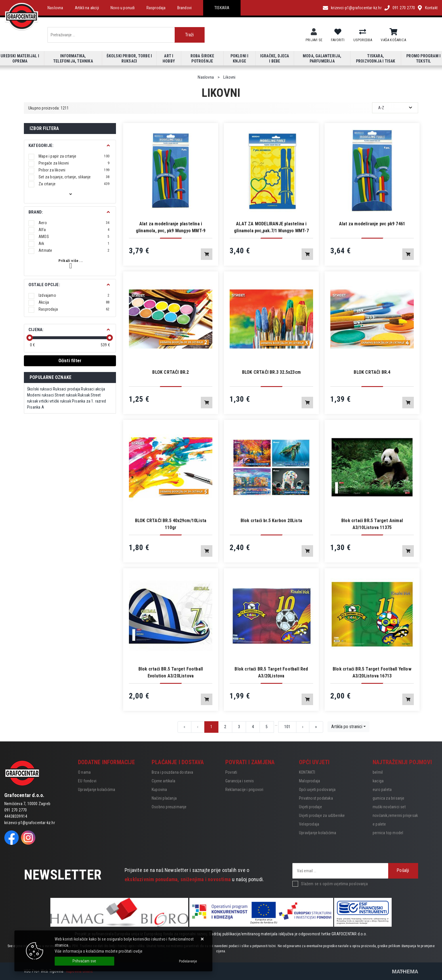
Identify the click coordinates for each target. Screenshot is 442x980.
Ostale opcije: (44, 285)
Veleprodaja (309, 824)
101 (287, 727)
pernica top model (388, 833)
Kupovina (159, 790)
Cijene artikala (163, 781)
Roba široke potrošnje (202, 58)
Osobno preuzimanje (169, 807)
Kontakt (431, 8)
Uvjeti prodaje (310, 807)
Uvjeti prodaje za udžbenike (322, 815)
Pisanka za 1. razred (89, 401)
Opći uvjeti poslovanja (317, 790)
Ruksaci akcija (93, 389)
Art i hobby (169, 58)
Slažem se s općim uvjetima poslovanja (334, 884)
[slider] (30, 338)
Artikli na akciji (87, 8)
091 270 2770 (404, 8)
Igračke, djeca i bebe (275, 58)
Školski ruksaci (40, 389)
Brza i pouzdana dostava (173, 772)
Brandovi (185, 8)
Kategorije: (41, 146)
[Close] (84, 961)
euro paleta (382, 790)
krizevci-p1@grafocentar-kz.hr (356, 8)
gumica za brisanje (389, 798)
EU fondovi (87, 781)
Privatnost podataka (316, 798)
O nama (84, 772)
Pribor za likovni (74, 170)
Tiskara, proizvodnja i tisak (376, 58)
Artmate (74, 250)
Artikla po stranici (347, 727)
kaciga (378, 781)
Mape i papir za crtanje (74, 156)
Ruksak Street (89, 395)
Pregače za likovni (74, 163)
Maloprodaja (309, 781)
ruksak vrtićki (38, 401)
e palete (379, 824)
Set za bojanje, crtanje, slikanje (74, 177)
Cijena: (36, 330)
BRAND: (36, 212)
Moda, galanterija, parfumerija (322, 58)
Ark (74, 243)
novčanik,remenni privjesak (395, 815)
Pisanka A (36, 407)
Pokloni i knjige (240, 58)
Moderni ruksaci (40, 395)
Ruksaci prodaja (66, 389)
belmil (378, 772)
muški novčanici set (389, 807)
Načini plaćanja (164, 798)
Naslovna (55, 8)
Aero (74, 223)
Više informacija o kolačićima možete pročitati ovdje (99, 951)
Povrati (231, 772)
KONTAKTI (307, 772)
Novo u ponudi (123, 8)
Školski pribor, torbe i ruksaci (129, 58)
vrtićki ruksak (60, 401)
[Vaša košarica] (394, 32)
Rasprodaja (156, 8)
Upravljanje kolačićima (97, 790)
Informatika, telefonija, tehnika (73, 58)
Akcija (74, 302)
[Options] (188, 961)
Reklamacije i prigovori (244, 790)
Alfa (74, 230)
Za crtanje (74, 184)
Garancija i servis (240, 781)
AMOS (74, 237)
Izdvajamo (74, 295)
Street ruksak (66, 395)
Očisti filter (70, 361)
